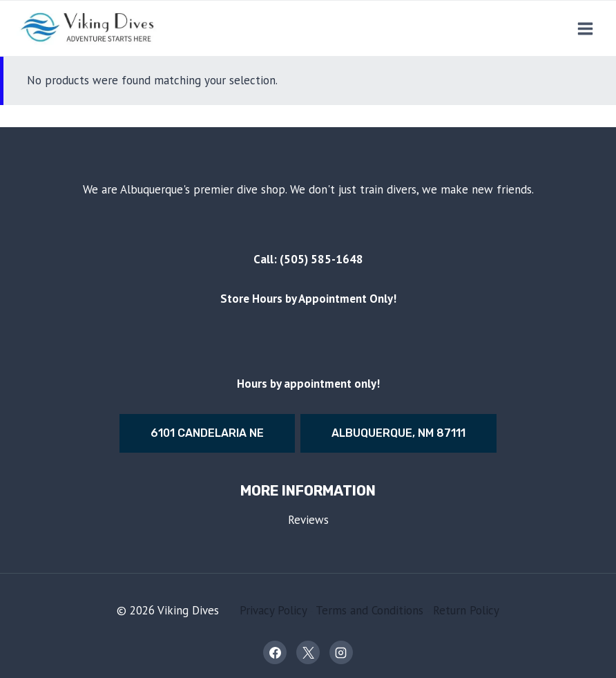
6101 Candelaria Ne (207, 433)
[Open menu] (585, 28)
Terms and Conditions (369, 610)
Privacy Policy (273, 610)
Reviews (308, 520)
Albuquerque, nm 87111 (398, 433)
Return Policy (466, 610)
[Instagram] (341, 652)
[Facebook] (275, 652)
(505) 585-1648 (321, 259)
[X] (308, 652)
